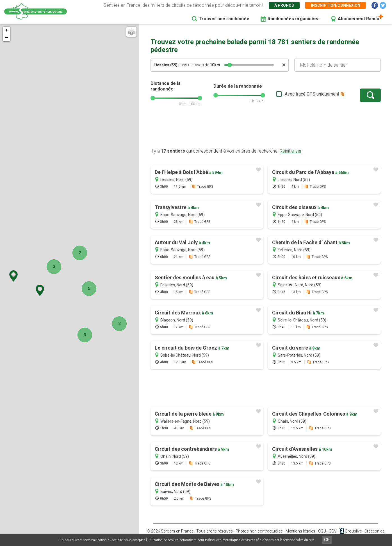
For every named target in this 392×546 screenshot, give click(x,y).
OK (327, 540)
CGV (333, 531)
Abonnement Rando (359, 19)
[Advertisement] (266, 130)
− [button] (7, 38)
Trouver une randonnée (224, 19)
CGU (322, 531)
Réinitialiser (291, 151)
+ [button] (7, 30)
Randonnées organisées (294, 19)
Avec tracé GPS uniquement (312, 94)
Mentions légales (300, 531)
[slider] (230, 65)
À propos (284, 5)
